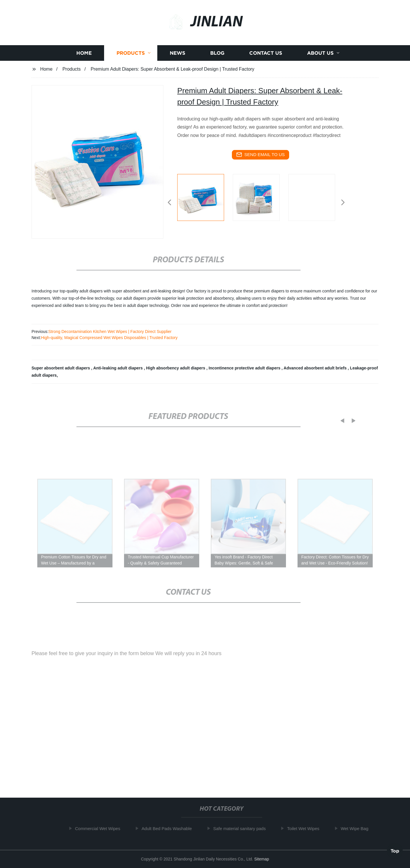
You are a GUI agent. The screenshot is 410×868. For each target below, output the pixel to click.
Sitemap (262, 859)
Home (84, 54)
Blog (217, 54)
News (178, 54)
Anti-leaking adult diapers (118, 368)
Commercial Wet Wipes (99, 828)
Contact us (266, 54)
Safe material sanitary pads (241, 828)
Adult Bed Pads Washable (168, 828)
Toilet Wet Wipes (305, 828)
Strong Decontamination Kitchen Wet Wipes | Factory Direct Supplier (110, 332)
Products (131, 54)
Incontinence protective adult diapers (245, 368)
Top (395, 850)
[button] (169, 203)
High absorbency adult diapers (176, 368)
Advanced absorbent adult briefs (316, 368)
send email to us (261, 155)
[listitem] (205, 200)
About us (320, 54)
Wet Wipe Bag (356, 828)
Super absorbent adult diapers (61, 368)
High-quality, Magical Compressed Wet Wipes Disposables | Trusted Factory (109, 338)
